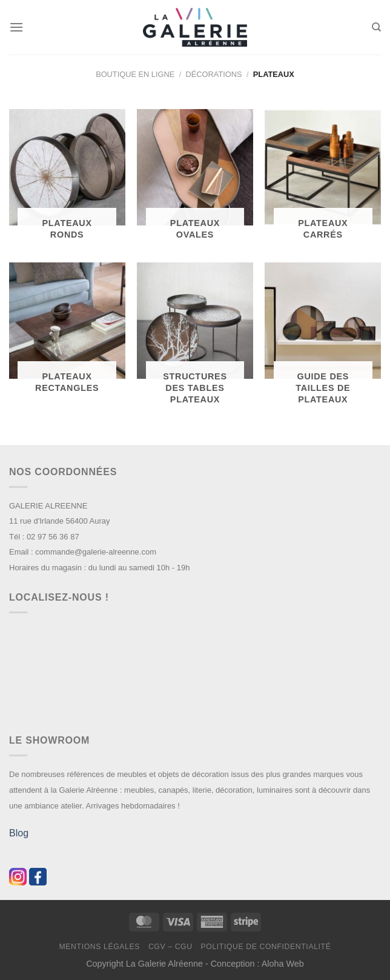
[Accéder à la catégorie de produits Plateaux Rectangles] (67, 333)
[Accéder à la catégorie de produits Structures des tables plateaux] (195, 339)
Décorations (214, 74)
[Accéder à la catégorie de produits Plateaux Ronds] (67, 180)
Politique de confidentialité (266, 947)
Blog (19, 833)
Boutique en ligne (135, 74)
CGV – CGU (170, 947)
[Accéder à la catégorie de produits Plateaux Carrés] (323, 180)
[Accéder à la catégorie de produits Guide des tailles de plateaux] (323, 339)
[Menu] (16, 27)
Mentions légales (100, 947)
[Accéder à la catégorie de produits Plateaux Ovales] (195, 180)
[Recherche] (376, 27)
